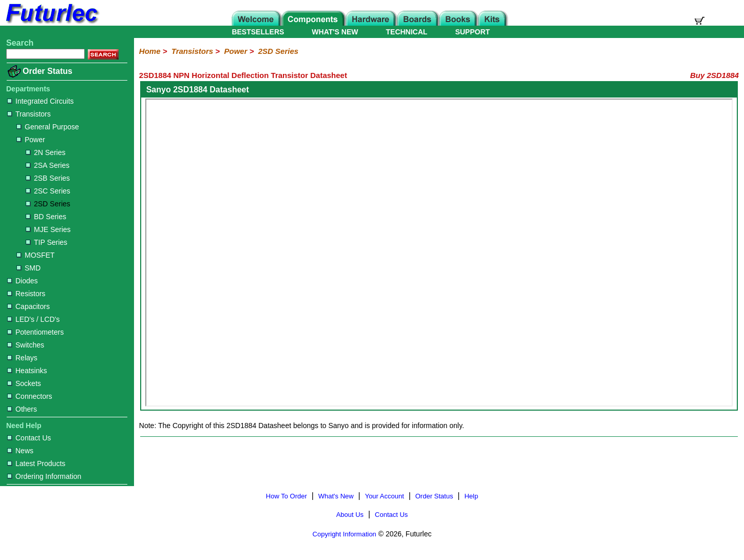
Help (471, 496)
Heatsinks (27, 371)
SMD (28, 268)
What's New (336, 496)
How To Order (287, 496)
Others (22, 409)
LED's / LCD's (33, 319)
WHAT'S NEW (335, 32)
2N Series (45, 152)
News (20, 451)
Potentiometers (35, 332)
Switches (26, 345)
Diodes (23, 281)
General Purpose (48, 127)
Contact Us (29, 438)
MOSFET (35, 255)
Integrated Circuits (41, 101)
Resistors (26, 294)
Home (150, 51)
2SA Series (47, 165)
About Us (350, 515)
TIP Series (46, 242)
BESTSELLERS (258, 32)
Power (31, 140)
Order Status (47, 71)
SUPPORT (472, 32)
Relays (22, 358)
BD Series (46, 217)
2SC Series (48, 191)
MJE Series (48, 229)
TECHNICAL (407, 32)
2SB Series (48, 178)
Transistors (29, 114)
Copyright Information (345, 534)
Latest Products (36, 464)
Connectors (30, 396)
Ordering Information (44, 476)
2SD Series (48, 204)
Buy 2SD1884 (714, 75)
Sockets (24, 383)
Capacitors (28, 306)
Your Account (385, 496)
